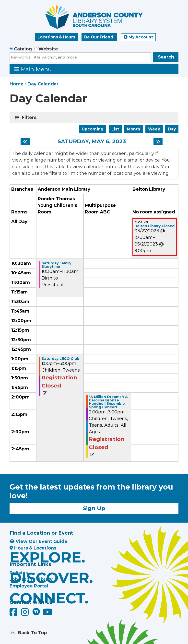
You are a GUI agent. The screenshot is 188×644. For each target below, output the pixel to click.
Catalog (23, 49)
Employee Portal (29, 586)
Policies (19, 573)
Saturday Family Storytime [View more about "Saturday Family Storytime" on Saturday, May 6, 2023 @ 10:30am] (56, 265)
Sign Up (94, 508)
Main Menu (33, 69)
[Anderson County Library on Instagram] (26, 614)
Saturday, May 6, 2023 (92, 141)
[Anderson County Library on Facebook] (14, 614)
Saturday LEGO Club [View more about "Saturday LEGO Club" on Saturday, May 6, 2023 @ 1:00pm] (60, 359)
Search (166, 57)
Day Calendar (43, 84)
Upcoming (93, 129)
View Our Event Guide (38, 541)
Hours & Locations (33, 548)
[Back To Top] (94, 633)
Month (134, 129)
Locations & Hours (56, 37)
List (115, 129)
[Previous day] (25, 141)
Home (17, 84)
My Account (138, 37)
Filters (30, 117)
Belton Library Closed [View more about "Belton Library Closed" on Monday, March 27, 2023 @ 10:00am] (154, 226)
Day (172, 129)
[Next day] (158, 141)
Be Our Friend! (99, 37)
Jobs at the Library (31, 579)
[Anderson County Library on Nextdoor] (36, 611)
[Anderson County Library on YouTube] (48, 614)
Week (154, 129)
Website (48, 49)
